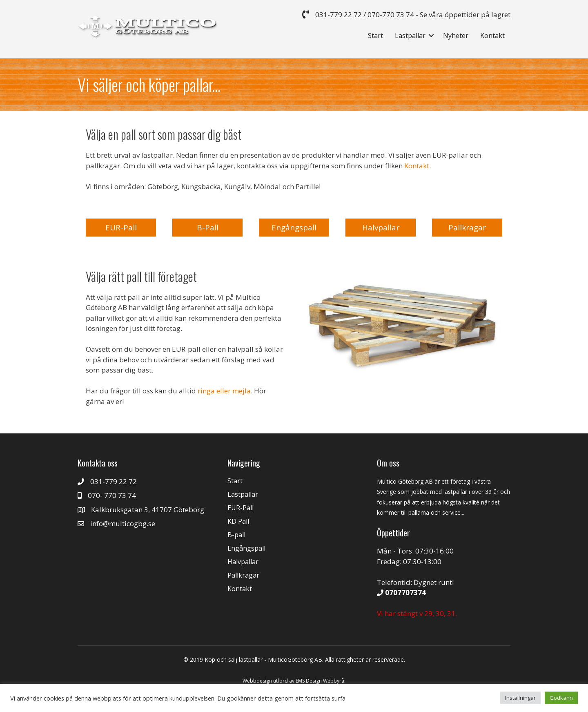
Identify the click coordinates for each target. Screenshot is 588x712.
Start (375, 36)
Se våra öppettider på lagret (465, 15)
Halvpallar (243, 562)
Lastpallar (410, 36)
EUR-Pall (241, 508)
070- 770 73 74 (112, 495)
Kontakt (492, 36)
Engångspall (246, 548)
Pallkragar (243, 575)
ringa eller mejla (224, 391)
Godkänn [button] (561, 698)
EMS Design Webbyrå (320, 681)
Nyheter (456, 36)
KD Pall (238, 521)
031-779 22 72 (339, 15)
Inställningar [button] (520, 698)
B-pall (236, 535)
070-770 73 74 (391, 15)
